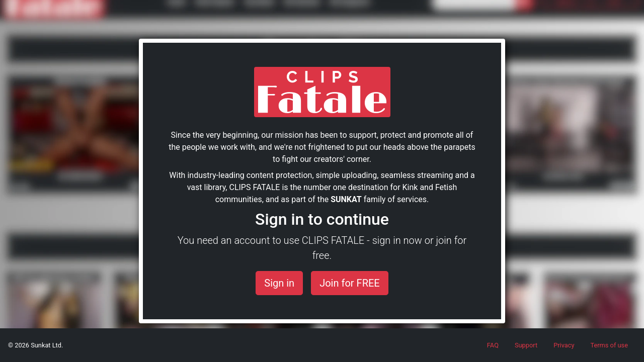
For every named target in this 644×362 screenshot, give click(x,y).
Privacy (564, 345)
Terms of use (609, 345)
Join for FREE (350, 283)
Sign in (279, 283)
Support (526, 345)
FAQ (493, 345)
